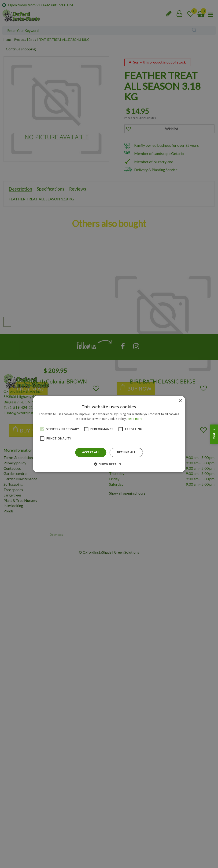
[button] (109, 464)
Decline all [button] (126, 452)
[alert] (109, 434)
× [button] (180, 401)
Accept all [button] (91, 452)
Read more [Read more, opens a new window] (135, 419)
